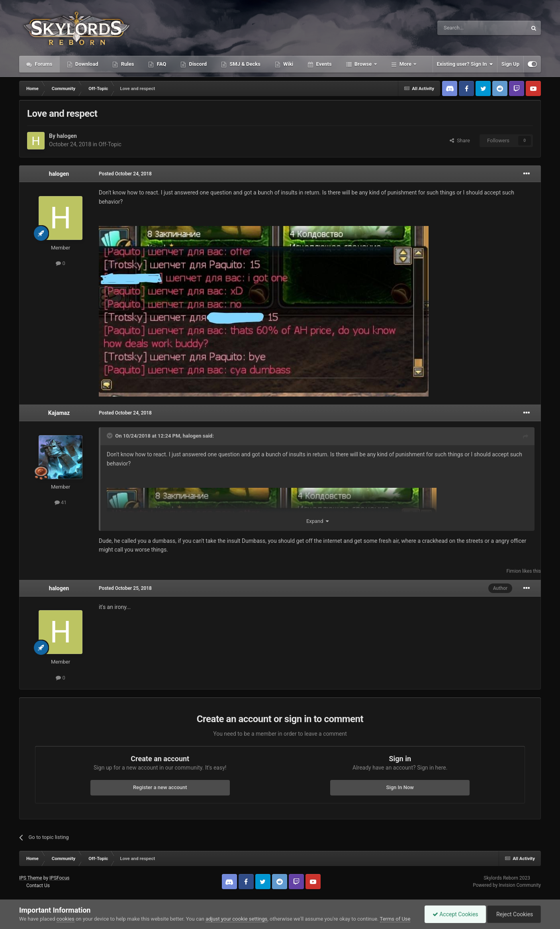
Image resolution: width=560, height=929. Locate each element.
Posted (125, 174)
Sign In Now (400, 787)
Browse (363, 64)
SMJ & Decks (244, 64)
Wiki (288, 64)
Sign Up (510, 64)
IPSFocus (59, 878)
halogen (67, 136)
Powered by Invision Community (507, 885)
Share (460, 140)
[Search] (463, 28)
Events (323, 64)
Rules (127, 64)
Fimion (514, 571)
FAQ (161, 64)
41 (61, 502)
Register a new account (160, 787)
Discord (197, 64)
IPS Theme (31, 878)
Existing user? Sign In (465, 64)
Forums (43, 64)
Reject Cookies (513, 914)
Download (86, 64)
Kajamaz (59, 413)
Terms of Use (395, 919)
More (406, 64)
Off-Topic (110, 144)
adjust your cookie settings (236, 919)
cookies (66, 919)
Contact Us (38, 886)
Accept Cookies (453, 914)
